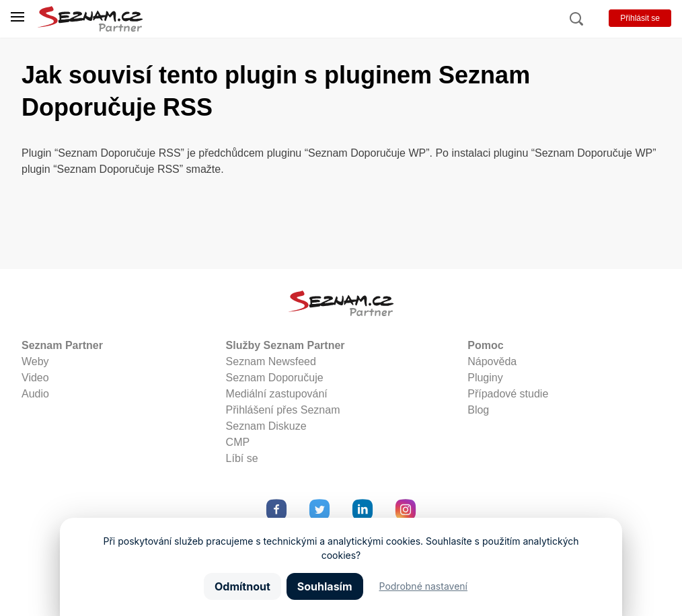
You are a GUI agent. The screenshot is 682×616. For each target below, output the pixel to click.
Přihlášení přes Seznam (283, 410)
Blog (478, 410)
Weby (35, 361)
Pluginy (485, 378)
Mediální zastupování (277, 394)
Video (35, 378)
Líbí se (242, 458)
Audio (35, 394)
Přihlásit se (640, 18)
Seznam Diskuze (266, 426)
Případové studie (508, 394)
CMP (238, 442)
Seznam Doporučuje (275, 378)
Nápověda (492, 361)
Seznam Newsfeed (271, 361)
